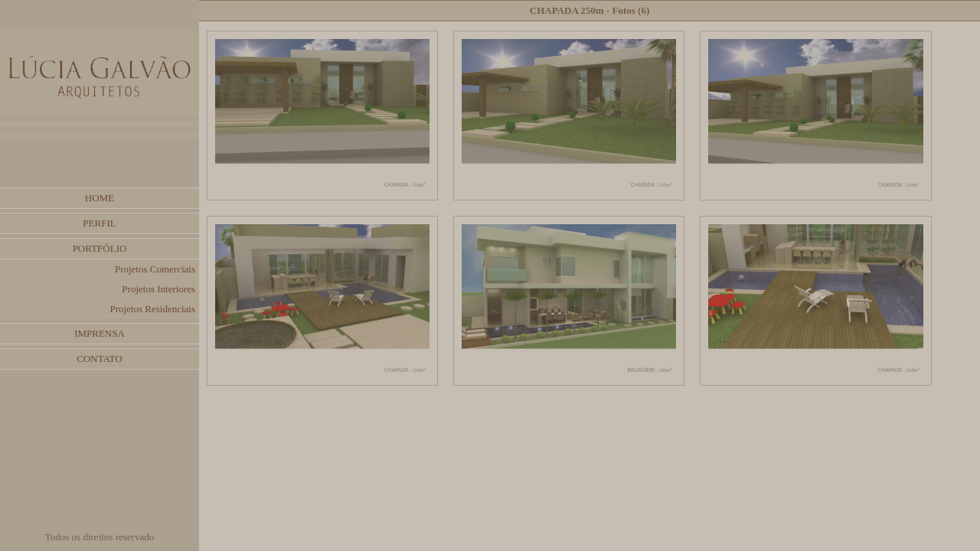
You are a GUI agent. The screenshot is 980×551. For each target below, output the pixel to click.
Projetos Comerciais (155, 269)
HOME (100, 198)
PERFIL (99, 223)
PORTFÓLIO (100, 248)
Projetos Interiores (158, 289)
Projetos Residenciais (152, 309)
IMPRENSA (100, 333)
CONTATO (99, 359)
